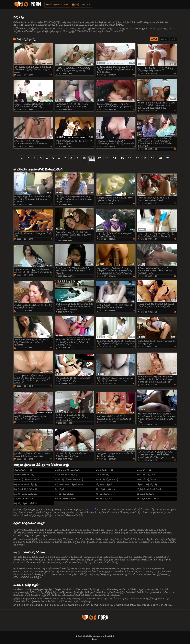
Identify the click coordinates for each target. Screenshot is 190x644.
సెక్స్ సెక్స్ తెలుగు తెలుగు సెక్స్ (25, 494)
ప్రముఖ (164, 39)
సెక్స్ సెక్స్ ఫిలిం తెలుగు (145, 494)
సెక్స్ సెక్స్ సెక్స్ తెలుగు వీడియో (26, 503)
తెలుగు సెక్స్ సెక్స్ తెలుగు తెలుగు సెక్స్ (69, 479)
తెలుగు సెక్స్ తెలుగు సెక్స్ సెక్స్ (66, 475)
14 (115, 158)
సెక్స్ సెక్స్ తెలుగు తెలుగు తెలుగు (149, 489)
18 (145, 158)
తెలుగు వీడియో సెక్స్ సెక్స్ (24, 475)
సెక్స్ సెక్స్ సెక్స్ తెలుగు (104, 499)
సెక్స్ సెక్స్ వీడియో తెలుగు (24, 499)
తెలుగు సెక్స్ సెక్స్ (102, 475)
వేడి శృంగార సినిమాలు (57, 5)
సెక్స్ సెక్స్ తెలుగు (61, 489)
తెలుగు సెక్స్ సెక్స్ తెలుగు (146, 475)
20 (160, 158)
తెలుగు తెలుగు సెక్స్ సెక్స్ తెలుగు (67, 470)
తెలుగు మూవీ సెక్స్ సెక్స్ (105, 470)
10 (84, 158)
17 (137, 158)
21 (168, 158)
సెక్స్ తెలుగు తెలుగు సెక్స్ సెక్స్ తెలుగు (69, 484)
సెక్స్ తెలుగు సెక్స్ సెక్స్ (104, 484)
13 (107, 158)
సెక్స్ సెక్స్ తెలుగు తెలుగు (105, 489)
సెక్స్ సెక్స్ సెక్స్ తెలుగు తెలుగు (148, 499)
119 (93, 161)
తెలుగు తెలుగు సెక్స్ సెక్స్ (24, 470)
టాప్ (173, 39)
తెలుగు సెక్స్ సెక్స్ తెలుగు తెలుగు (27, 479)
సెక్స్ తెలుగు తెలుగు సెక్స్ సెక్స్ (25, 484)
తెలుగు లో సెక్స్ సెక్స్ (144, 470)
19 (153, 158)
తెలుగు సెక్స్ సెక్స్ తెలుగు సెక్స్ (107, 479)
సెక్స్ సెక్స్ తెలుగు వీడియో (65, 494)
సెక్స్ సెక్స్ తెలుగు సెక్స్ (104, 494)
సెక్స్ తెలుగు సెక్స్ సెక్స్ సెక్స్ (147, 484)
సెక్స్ (93, 510)
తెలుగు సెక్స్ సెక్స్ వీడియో (146, 479)
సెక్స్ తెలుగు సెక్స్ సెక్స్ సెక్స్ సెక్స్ (26, 489)
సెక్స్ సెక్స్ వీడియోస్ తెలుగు (65, 499)
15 (122, 158)
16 (130, 158)
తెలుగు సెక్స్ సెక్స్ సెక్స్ (85, 636)
